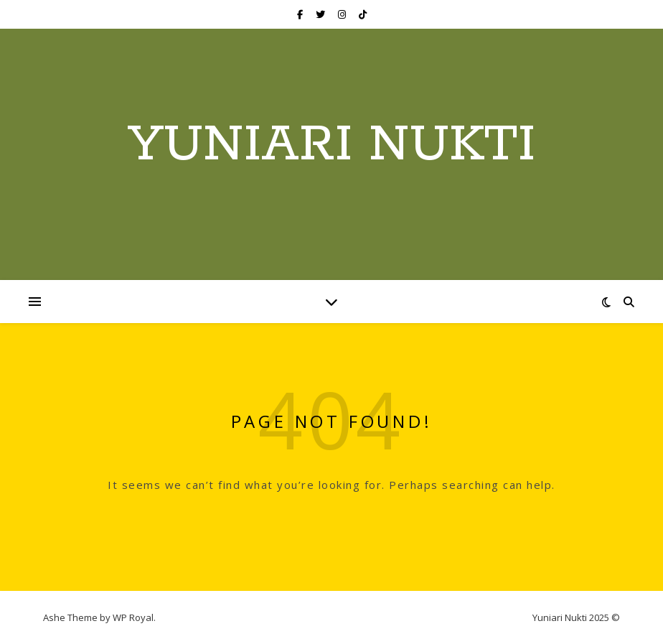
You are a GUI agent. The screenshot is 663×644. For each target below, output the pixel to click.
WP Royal (133, 617)
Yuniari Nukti (331, 146)
